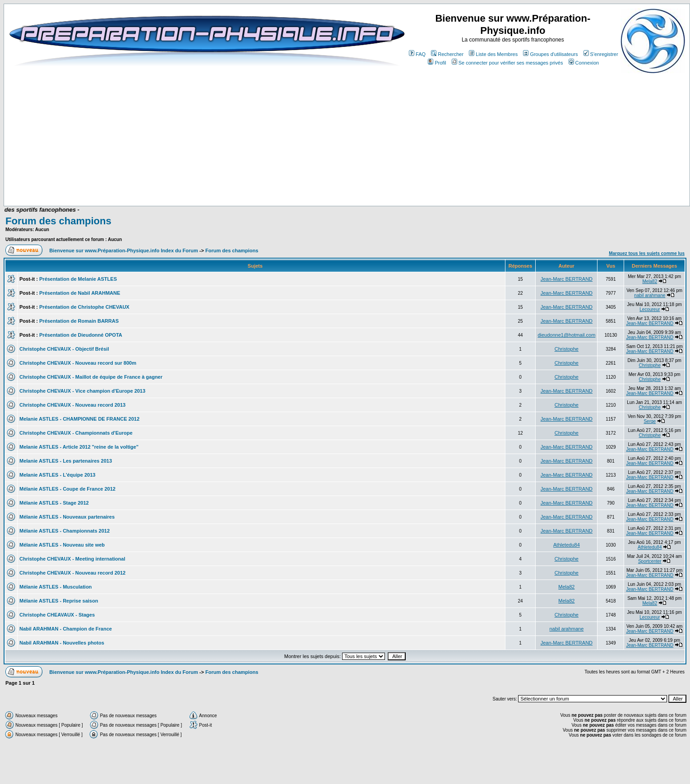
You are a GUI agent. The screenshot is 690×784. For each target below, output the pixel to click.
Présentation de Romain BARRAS (79, 321)
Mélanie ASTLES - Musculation (56, 587)
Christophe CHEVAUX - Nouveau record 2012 (72, 573)
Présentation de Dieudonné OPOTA (81, 335)
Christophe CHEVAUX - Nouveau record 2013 (72, 405)
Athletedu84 (567, 545)
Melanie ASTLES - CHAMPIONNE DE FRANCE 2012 (79, 419)
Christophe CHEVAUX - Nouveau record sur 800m (78, 363)
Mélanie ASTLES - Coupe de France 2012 (67, 489)
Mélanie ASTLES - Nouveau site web (62, 545)
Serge (650, 421)
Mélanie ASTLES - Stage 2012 (54, 503)
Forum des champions (58, 221)
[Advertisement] (199, 179)
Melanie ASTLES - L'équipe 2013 (57, 475)
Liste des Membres (493, 54)
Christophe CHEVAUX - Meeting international (72, 559)
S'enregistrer (601, 54)
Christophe (567, 349)
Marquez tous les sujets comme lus (647, 253)
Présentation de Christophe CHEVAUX (84, 307)
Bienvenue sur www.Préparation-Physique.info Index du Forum (124, 251)
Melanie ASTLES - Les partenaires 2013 (66, 461)
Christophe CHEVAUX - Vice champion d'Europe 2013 (82, 391)
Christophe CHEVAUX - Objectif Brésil (64, 349)
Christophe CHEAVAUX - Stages (57, 615)
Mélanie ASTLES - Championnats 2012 (65, 531)
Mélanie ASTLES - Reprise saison (59, 601)
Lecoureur (650, 309)
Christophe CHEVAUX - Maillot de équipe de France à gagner (91, 377)
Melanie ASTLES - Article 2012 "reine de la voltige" (79, 447)
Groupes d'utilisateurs (550, 54)
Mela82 (650, 281)
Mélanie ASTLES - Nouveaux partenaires (67, 517)
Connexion (584, 63)
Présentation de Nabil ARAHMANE (80, 293)
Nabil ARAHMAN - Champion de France (66, 629)
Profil (437, 63)
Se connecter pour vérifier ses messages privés (507, 63)
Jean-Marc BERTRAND (567, 279)
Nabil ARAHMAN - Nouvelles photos (62, 643)
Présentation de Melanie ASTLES (78, 279)
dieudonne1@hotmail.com (566, 335)
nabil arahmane (650, 295)
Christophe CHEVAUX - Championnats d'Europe (76, 433)
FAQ (417, 54)
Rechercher (447, 54)
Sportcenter (650, 561)
